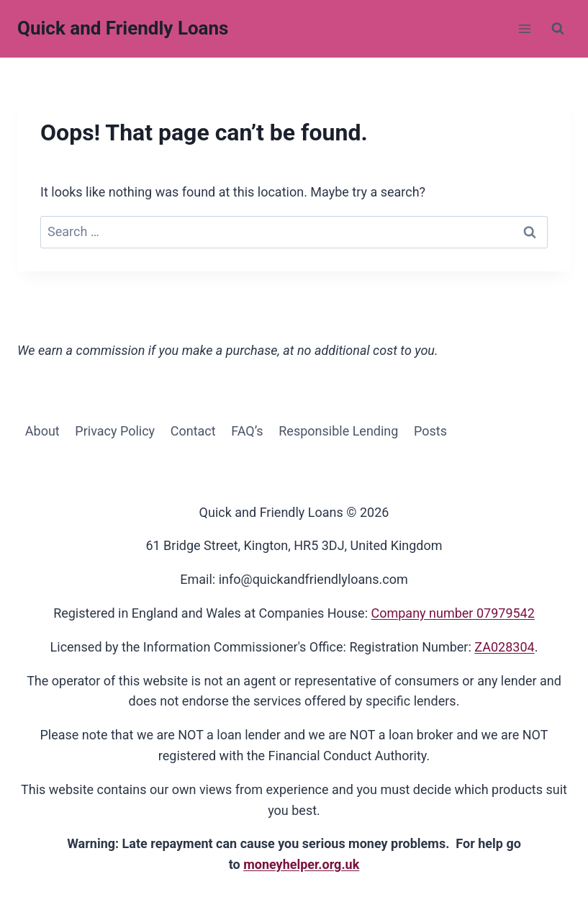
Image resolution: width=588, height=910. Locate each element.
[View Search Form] (558, 29)
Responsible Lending (338, 431)
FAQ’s (247, 431)
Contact (193, 431)
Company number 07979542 (452, 613)
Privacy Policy (115, 431)
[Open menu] (524, 28)
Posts (430, 431)
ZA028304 (504, 647)
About (42, 431)
